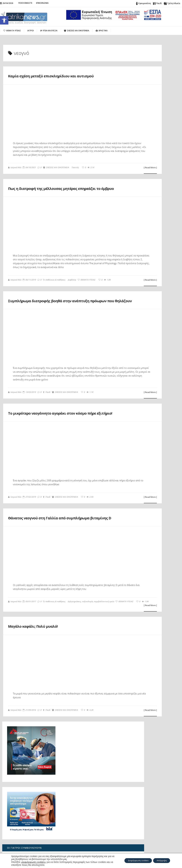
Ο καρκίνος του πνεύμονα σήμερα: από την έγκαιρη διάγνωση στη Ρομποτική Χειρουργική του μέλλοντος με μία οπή (25, 820)
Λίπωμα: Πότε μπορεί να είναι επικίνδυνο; (152, 329)
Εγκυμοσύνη (145, 3)
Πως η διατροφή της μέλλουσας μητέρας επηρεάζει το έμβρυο (53, 204)
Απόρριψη (160, 861)
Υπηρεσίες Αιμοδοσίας (147, 476)
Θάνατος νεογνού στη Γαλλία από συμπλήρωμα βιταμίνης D (56, 569)
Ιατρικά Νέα (15, 179)
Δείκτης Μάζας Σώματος (147, 487)
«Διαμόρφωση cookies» (33, 862)
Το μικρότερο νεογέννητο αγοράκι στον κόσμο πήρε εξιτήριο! (56, 456)
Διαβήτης (72, 304)
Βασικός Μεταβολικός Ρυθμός (150, 482)
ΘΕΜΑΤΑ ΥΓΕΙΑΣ (87, 304)
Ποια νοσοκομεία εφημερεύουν (151, 460)
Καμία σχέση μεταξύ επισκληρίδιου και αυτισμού (156, 552)
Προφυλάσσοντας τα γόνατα (152, 434)
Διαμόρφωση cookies (133, 861)
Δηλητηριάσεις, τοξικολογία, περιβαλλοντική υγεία (56, 665)
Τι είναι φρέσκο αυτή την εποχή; (152, 498)
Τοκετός (75, 179)
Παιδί (159, 3)
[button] (4, 20)
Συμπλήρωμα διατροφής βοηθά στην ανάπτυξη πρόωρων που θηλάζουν (60, 332)
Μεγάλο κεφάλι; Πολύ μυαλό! (49, 692)
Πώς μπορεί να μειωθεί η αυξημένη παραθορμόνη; (25, 808)
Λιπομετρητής (141, 493)
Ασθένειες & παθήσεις (54, 304)
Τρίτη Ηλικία (174, 3)
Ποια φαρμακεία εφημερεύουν (151, 465)
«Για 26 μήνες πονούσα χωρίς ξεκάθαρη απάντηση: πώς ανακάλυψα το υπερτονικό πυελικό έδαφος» (25, 836)
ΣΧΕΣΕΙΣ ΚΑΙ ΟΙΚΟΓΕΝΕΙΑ (56, 179)
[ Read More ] (109, 180)
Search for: (144, 806)
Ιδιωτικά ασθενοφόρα (146, 471)
